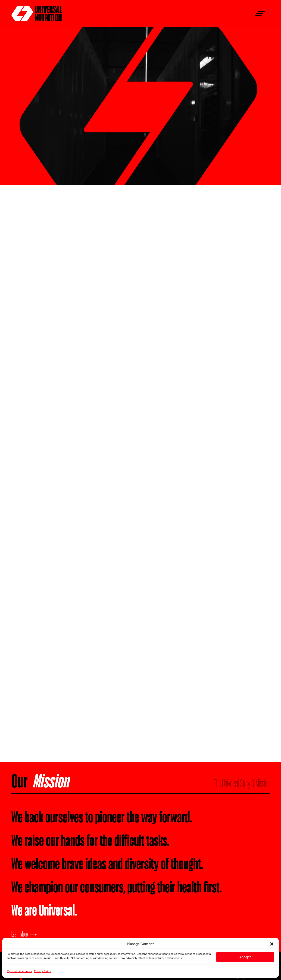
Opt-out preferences (19, 971)
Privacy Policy (42, 971)
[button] (272, 944)
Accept (245, 957)
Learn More (20, 934)
